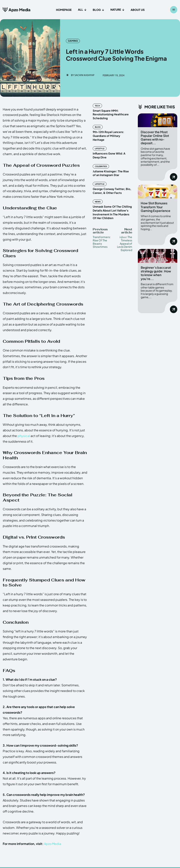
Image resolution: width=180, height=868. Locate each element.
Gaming (73, 41)
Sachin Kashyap (84, 75)
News (98, 198)
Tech (97, 106)
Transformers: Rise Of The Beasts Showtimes (102, 238)
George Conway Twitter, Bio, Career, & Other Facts (112, 187)
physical (24, 436)
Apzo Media (52, 844)
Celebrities (101, 162)
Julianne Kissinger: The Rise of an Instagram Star (112, 169)
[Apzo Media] (17, 10)
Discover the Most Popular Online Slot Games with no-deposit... (155, 138)
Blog (98, 127)
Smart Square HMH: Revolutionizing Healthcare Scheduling (111, 114)
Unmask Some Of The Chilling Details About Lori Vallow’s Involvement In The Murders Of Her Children (112, 208)
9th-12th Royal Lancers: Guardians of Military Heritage (112, 134)
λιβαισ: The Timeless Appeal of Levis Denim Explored (125, 239)
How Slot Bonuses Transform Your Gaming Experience (156, 207)
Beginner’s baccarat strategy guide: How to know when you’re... (156, 273)
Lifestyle (100, 145)
